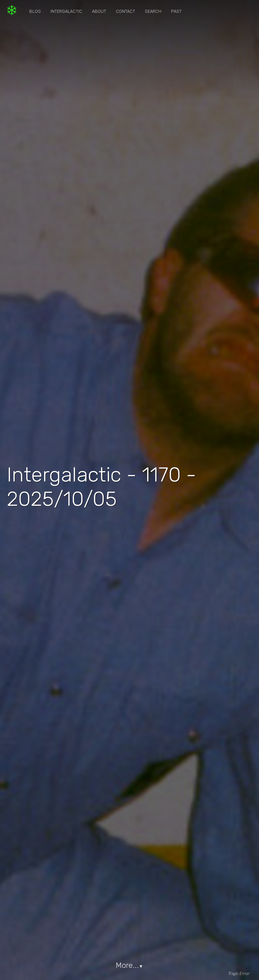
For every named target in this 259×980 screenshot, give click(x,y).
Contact (125, 11)
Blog (35, 11)
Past (176, 11)
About (99, 11)
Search (153, 11)
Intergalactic (66, 11)
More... (129, 965)
